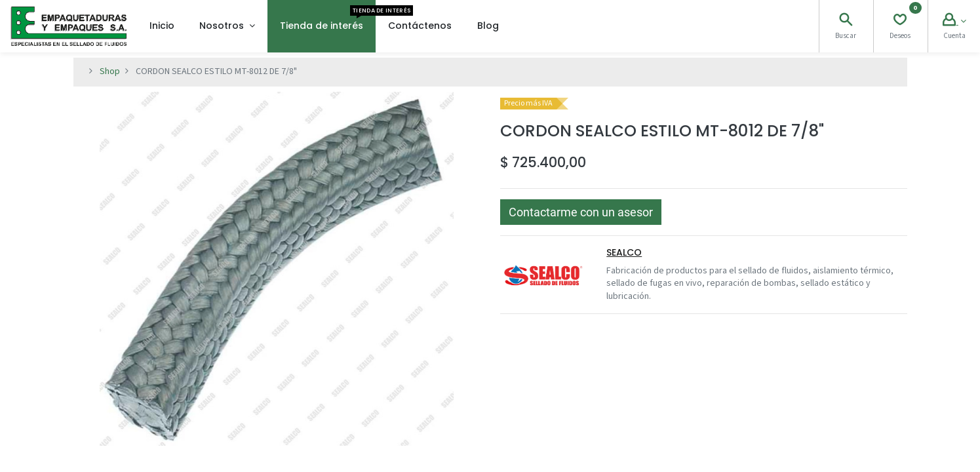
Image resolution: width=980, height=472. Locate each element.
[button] (581, 212)
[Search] (846, 22)
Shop (110, 71)
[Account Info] (954, 22)
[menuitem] (162, 26)
